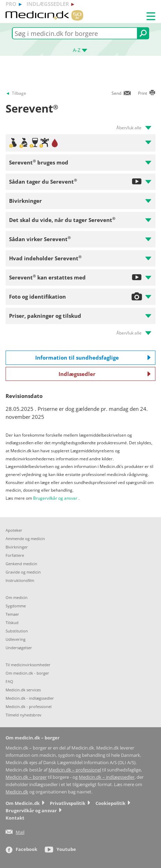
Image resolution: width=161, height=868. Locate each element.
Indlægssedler (105, 374)
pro (11, 4)
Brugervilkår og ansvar (55, 498)
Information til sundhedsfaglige (93, 358)
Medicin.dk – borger (26, 777)
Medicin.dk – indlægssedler (107, 777)
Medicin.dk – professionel (75, 770)
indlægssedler (48, 4)
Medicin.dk (17, 792)
